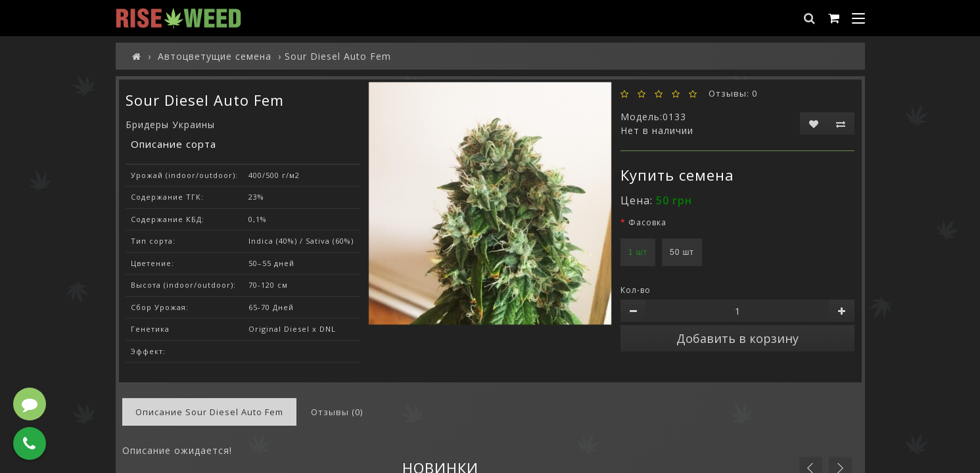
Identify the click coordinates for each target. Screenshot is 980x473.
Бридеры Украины (170, 124)
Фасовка (647, 222)
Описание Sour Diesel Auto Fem (209, 412)
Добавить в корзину (737, 338)
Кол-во (636, 290)
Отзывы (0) (337, 412)
